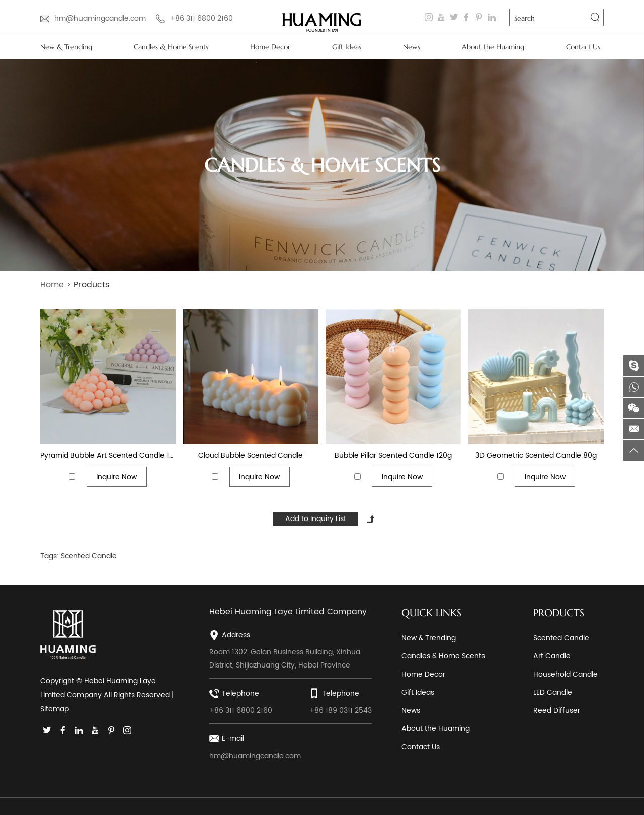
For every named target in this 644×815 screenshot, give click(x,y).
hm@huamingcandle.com (100, 18)
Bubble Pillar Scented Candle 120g (393, 455)
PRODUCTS (559, 613)
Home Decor (270, 47)
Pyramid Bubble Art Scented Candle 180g (108, 455)
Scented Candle (89, 556)
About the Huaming (493, 47)
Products (92, 285)
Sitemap (55, 709)
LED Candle (553, 692)
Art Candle (552, 656)
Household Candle (566, 674)
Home (52, 285)
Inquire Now (116, 477)
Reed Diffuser (557, 711)
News (412, 47)
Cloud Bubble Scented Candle (251, 455)
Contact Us (583, 47)
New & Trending (66, 47)
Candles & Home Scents (171, 47)
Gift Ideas (347, 47)
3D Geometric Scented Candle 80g (536, 455)
